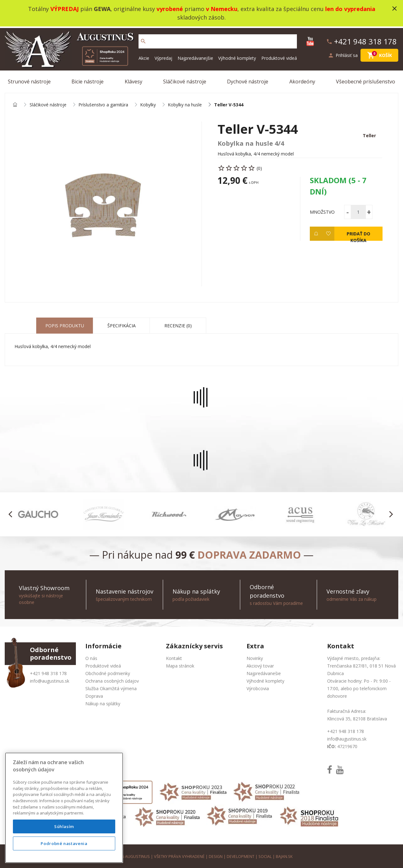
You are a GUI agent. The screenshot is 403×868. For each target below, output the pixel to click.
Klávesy (133, 80)
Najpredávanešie (264, 672)
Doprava (94, 695)
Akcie (144, 56)
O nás (91, 657)
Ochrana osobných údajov (112, 680)
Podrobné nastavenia (64, 843)
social (265, 855)
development (240, 855)
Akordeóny (302, 80)
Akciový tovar (260, 665)
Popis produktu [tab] (65, 324)
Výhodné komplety (237, 56)
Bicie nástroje (88, 80)
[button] (12, 513)
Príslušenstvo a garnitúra (104, 103)
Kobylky (150, 103)
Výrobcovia (258, 687)
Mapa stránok (180, 665)
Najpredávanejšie (195, 56)
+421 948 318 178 (48, 672)
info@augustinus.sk (50, 680)
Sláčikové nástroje (185, 80)
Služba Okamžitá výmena (111, 687)
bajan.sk (285, 855)
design (215, 855)
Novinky (255, 657)
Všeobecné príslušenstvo (366, 80)
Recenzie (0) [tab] (178, 324)
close (394, 8)
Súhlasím (64, 826)
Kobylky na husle (187, 103)
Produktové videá (279, 56)
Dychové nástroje (248, 80)
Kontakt (174, 657)
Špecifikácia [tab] (122, 324)
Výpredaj (163, 56)
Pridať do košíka (358, 234)
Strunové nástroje (29, 80)
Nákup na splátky (103, 702)
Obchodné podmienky (108, 672)
